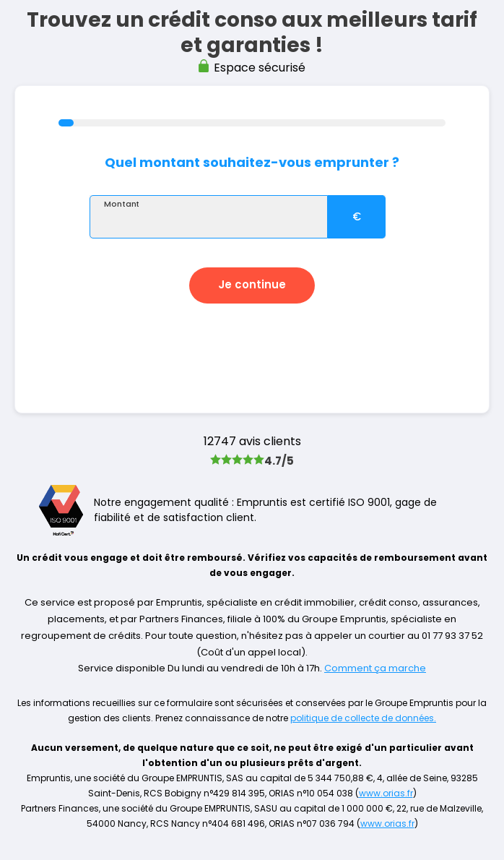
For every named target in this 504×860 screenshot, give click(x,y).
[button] (252, 285)
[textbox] (209, 217)
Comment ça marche (375, 668)
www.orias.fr (386, 793)
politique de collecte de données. (363, 718)
